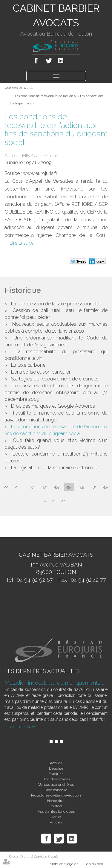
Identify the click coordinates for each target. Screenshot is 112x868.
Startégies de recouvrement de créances (55, 379)
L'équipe (56, 768)
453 (57, 487)
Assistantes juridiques (56, 811)
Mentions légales (64, 864)
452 (44, 487)
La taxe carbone (28, 365)
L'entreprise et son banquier (41, 372)
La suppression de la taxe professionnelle (56, 304)
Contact (56, 806)
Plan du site (93, 864)
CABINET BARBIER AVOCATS (56, 15)
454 (69, 487)
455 (81, 487)
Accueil (29, 88)
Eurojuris (56, 774)
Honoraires (56, 801)
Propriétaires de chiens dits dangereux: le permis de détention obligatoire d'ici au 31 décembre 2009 (56, 393)
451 (32, 487)
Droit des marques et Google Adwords (53, 406)
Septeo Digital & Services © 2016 (33, 857)
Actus (56, 817)
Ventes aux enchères (56, 785)
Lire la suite (22, 243)
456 (93, 487)
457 (106, 487)
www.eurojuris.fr (40, 173)
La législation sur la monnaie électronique (56, 468)
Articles (56, 822)
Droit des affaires (56, 779)
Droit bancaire (56, 790)
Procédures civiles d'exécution (56, 795)
